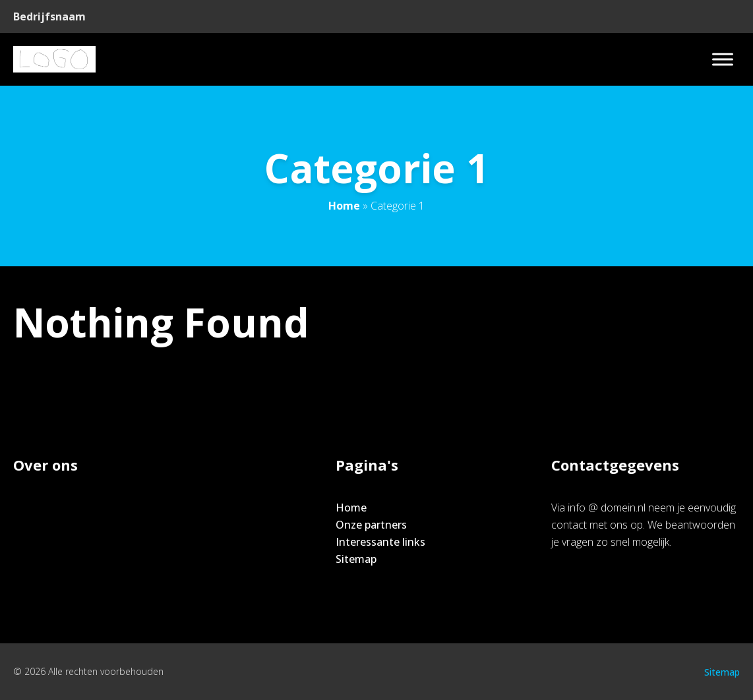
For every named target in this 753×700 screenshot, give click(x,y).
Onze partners (371, 525)
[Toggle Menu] (723, 59)
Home (344, 206)
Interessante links (380, 542)
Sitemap (356, 559)
